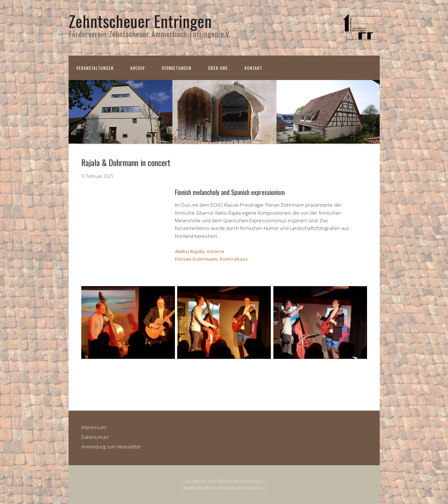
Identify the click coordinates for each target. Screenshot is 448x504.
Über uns (218, 68)
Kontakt (253, 68)
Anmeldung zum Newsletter (111, 447)
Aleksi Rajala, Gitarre (200, 251)
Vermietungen (176, 68)
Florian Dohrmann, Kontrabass (211, 259)
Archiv (137, 68)
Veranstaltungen (95, 68)
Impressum (94, 427)
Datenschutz (95, 437)
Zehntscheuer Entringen (140, 21)
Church (189, 488)
